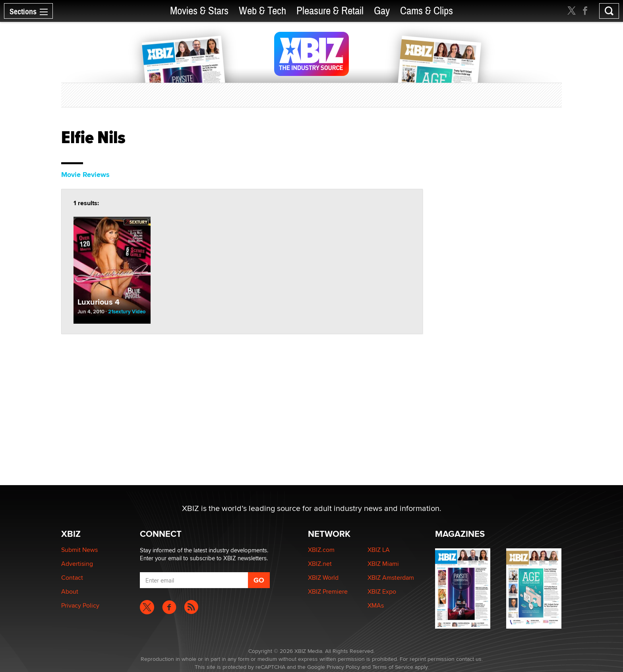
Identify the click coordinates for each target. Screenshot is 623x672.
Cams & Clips (427, 11)
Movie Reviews (85, 175)
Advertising (77, 564)
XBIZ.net (320, 564)
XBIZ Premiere (328, 591)
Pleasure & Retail (330, 11)
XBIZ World (323, 578)
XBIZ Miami (383, 564)
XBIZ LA (379, 550)
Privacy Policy (80, 605)
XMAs (376, 605)
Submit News (79, 550)
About (70, 591)
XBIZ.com (321, 550)
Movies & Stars (199, 11)
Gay (382, 11)
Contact (72, 578)
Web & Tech (262, 11)
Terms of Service (393, 667)
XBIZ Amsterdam (391, 578)
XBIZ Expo (382, 591)
